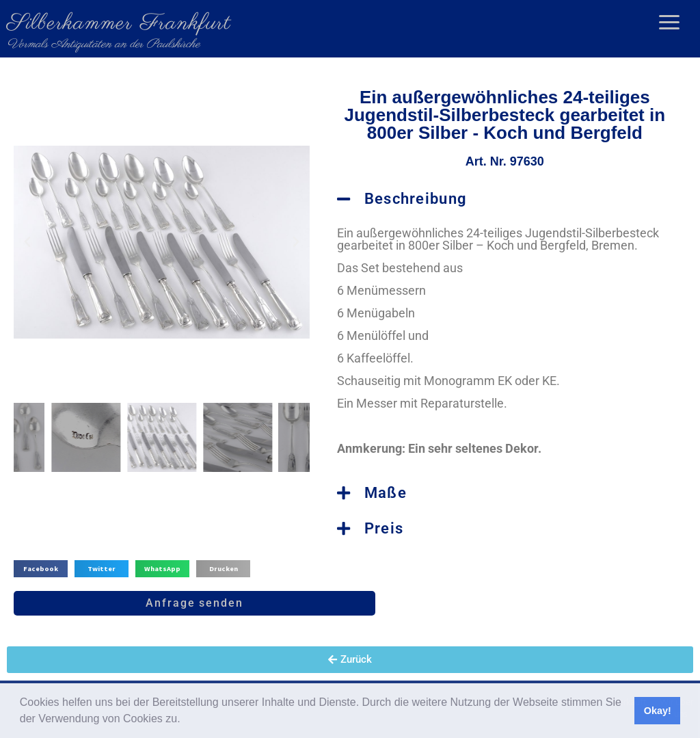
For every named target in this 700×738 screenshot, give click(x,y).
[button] (185, 720)
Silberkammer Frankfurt (119, 24)
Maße (386, 493)
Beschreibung (416, 199)
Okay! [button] (658, 711)
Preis (384, 528)
